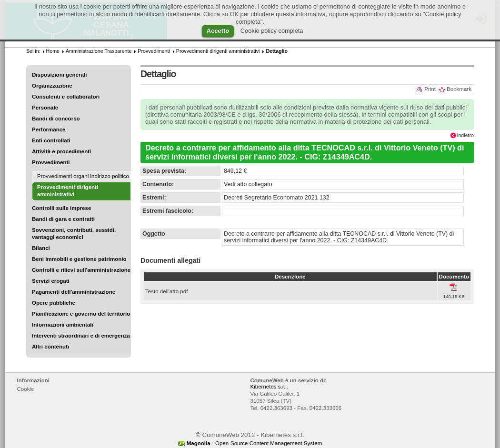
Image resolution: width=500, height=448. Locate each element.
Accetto (218, 31)
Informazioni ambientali (63, 325)
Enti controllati (51, 140)
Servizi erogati (51, 281)
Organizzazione (52, 86)
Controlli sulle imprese (61, 208)
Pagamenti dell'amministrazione (74, 292)
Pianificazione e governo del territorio (81, 314)
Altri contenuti (50, 347)
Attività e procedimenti (61, 151)
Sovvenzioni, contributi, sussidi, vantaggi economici (74, 234)
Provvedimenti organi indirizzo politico (83, 176)
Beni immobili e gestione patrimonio (79, 259)
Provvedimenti (51, 162)
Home (53, 51)
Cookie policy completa (272, 31)
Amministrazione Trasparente (99, 51)
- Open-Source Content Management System (255, 443)
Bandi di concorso (56, 119)
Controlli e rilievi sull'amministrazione (81, 270)
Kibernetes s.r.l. (269, 387)
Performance (49, 129)
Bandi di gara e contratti (63, 219)
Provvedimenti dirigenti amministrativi (218, 51)
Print (430, 89)
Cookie (26, 389)
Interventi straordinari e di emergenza (81, 336)
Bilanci (41, 248)
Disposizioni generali (59, 75)
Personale (45, 108)
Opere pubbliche (54, 303)
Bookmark (459, 89)
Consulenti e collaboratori (66, 97)
